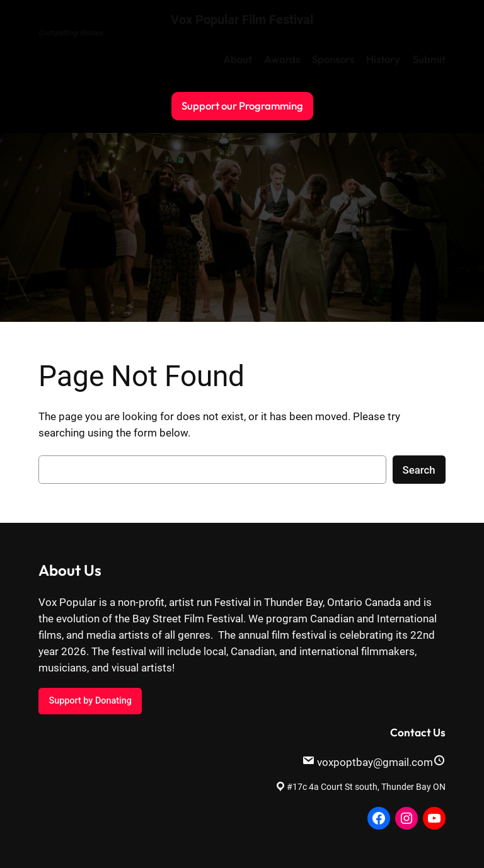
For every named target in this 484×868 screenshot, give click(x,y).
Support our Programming (242, 106)
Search (419, 470)
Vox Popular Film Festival (242, 20)
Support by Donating (90, 701)
